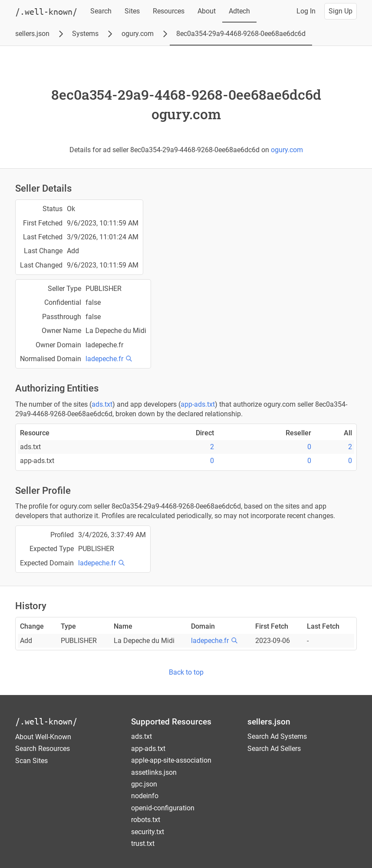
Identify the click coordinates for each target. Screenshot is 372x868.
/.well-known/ (46, 721)
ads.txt (102, 404)
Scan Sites (31, 761)
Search (101, 11)
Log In (306, 11)
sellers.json (32, 34)
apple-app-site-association (171, 760)
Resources (169, 11)
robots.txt (146, 820)
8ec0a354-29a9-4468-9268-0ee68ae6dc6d (241, 34)
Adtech (239, 11)
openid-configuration (163, 808)
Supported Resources (171, 722)
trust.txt (143, 844)
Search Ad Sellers (274, 749)
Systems (85, 34)
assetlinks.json (154, 772)
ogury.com (138, 34)
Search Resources (43, 749)
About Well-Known (43, 737)
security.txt (148, 832)
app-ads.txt (198, 404)
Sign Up (341, 11)
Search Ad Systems (277, 736)
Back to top (186, 672)
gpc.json (144, 784)
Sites (132, 11)
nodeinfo (145, 796)
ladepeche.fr (104, 359)
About (207, 11)
